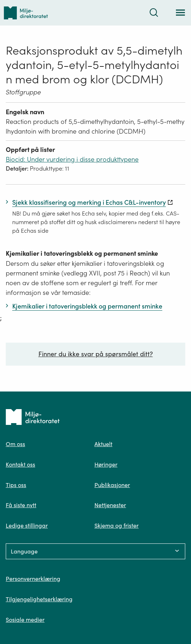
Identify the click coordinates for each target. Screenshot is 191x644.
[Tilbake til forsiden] (26, 13)
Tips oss (16, 485)
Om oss (15, 444)
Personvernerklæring (33, 579)
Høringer (106, 464)
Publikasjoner (112, 485)
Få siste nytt (21, 505)
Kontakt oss (20, 464)
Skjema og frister (117, 525)
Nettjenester (110, 505)
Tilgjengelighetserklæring (39, 599)
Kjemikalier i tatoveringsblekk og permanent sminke (82, 253)
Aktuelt (103, 444)
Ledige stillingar (27, 525)
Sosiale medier (25, 620)
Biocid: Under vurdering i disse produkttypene (72, 159)
